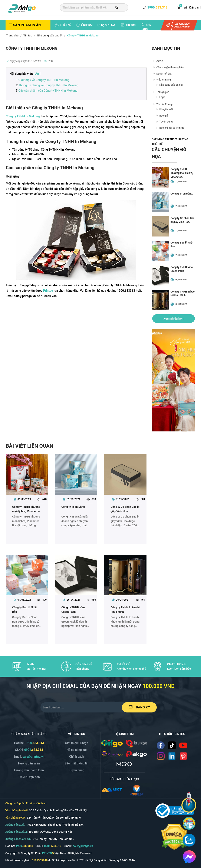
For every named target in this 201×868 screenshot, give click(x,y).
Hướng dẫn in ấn (29, 763)
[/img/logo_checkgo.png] (112, 753)
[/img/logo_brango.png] (136, 743)
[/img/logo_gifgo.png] (112, 743)
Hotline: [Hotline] (29, 743)
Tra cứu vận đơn (29, 777)
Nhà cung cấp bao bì (50, 35)
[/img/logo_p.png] (136, 753)
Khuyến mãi (166, 110)
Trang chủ (12, 35)
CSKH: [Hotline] (29, 750)
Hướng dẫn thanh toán (29, 770)
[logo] (22, 8)
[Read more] (161, 745)
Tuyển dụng (166, 122)
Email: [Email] (29, 757)
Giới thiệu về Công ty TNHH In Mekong (44, 80)
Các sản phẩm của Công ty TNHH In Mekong (48, 91)
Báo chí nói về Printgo (172, 128)
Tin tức (28, 35)
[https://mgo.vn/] (124, 764)
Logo (162, 97)
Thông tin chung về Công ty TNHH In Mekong (48, 85)
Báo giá (164, 116)
